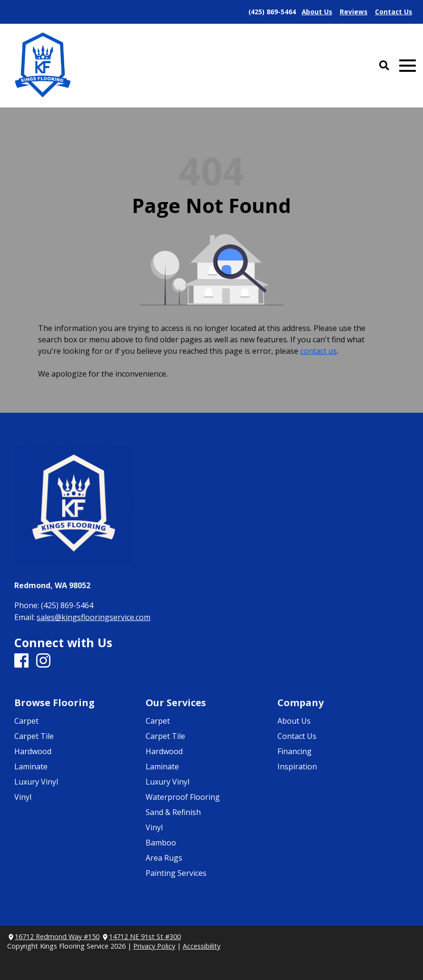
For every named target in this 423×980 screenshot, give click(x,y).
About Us (294, 721)
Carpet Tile (34, 736)
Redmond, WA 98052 (52, 585)
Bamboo (161, 843)
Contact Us (297, 736)
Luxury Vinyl (36, 782)
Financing (295, 751)
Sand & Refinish (173, 812)
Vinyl (23, 797)
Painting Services (176, 873)
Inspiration (297, 767)
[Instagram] (43, 661)
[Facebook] (21, 661)
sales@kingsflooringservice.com (93, 617)
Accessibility (202, 946)
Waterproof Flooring (183, 797)
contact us (319, 351)
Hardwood (33, 751)
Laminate (31, 767)
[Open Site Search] (384, 66)
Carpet (26, 721)
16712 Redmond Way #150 (57, 936)
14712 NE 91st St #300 (145, 936)
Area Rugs (164, 858)
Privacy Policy (154, 946)
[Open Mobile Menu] (408, 66)
